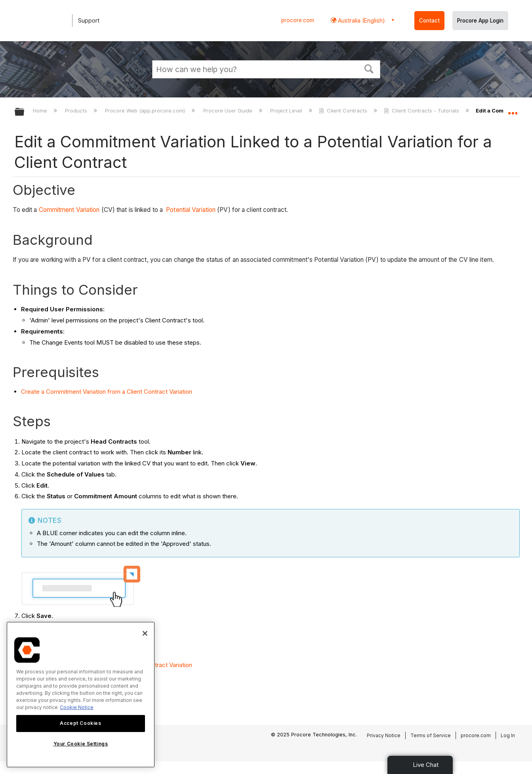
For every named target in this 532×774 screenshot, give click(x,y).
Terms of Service (431, 735)
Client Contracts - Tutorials (422, 111)
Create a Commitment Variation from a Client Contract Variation (107, 392)
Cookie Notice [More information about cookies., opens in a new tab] (77, 707)
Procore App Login (480, 21)
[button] (369, 68)
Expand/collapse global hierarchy (25, 112)
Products (77, 111)
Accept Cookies (80, 723)
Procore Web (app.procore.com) (146, 111)
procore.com (298, 20)
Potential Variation (191, 210)
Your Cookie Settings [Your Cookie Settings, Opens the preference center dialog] (81, 744)
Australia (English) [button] (361, 20)
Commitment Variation (69, 210)
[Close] (145, 633)
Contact (429, 21)
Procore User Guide (229, 111)
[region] (81, 695)
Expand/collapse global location (513, 110)
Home (41, 111)
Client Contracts (344, 111)
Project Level (287, 111)
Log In (508, 735)
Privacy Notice (384, 735)
